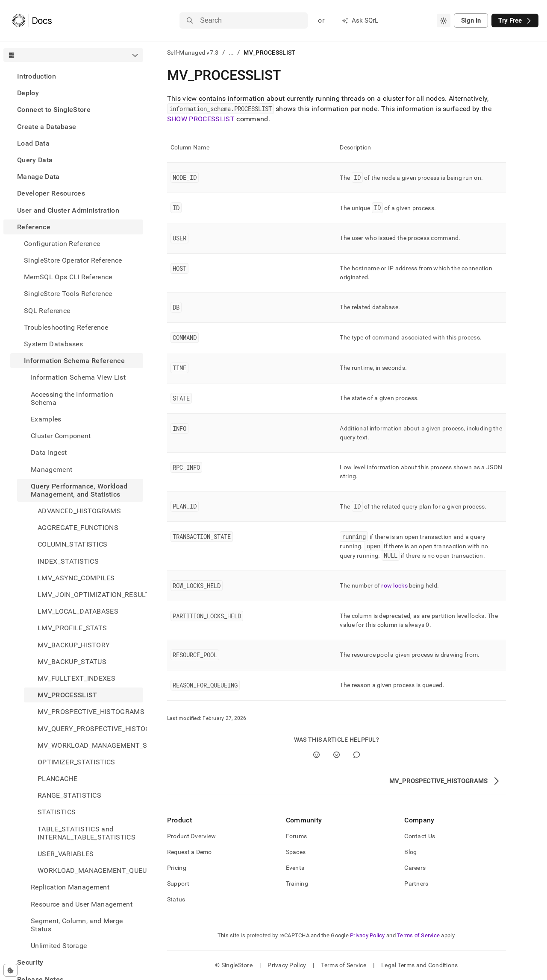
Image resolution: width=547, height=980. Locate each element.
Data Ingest (49, 452)
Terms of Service (418, 935)
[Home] (32, 20)
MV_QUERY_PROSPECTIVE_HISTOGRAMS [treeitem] (90, 729)
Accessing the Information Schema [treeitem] (72, 398)
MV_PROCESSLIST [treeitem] (67, 695)
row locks (394, 585)
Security (30, 962)
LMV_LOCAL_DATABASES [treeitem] (78, 611)
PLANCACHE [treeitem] (57, 779)
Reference (34, 227)
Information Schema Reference (74, 361)
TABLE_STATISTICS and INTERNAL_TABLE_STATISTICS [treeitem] (87, 833)
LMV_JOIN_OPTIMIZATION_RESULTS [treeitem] (90, 595)
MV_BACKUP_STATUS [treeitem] (72, 662)
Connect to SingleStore (54, 110)
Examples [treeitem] (46, 419)
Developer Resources (51, 193)
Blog (410, 852)
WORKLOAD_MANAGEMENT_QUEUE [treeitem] (90, 870)
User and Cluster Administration (68, 210)
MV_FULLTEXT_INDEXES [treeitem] (76, 678)
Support (178, 883)
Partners (416, 883)
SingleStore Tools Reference (68, 294)
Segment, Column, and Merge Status (77, 925)
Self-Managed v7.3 (193, 53)
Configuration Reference (62, 244)
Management (51, 470)
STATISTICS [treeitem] (57, 812)
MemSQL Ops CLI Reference (68, 277)
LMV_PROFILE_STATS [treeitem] (72, 628)
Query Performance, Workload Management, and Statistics (79, 490)
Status (176, 899)
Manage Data (38, 177)
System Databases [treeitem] (53, 344)
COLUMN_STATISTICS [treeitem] (72, 544)
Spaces (296, 852)
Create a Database (47, 127)
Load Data (33, 143)
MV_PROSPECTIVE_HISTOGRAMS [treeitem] (90, 712)
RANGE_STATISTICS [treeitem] (69, 795)
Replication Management (70, 887)
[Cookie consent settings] (10, 970)
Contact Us (420, 836)
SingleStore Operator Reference (73, 260)
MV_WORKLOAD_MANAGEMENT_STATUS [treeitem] (90, 745)
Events (295, 868)
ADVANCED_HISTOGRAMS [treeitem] (79, 511)
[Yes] (316, 755)
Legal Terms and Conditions (419, 965)
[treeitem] (73, 76)
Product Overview (191, 836)
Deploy (28, 93)
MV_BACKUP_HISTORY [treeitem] (74, 645)
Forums (297, 836)
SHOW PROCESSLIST (201, 119)
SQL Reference (47, 311)
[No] (337, 755)
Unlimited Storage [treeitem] (59, 946)
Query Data (35, 160)
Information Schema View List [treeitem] (78, 377)
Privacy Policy (368, 935)
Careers (415, 868)
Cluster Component (61, 436)
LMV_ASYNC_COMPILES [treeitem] (76, 578)
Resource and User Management (82, 904)
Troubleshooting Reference (66, 327)
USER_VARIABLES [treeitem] (66, 854)
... (231, 53)
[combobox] (444, 20)
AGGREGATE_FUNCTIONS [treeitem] (78, 528)
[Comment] (357, 755)
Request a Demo (190, 852)
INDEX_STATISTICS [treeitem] (68, 561)
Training (297, 883)
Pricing (177, 868)
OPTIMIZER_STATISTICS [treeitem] (76, 762)
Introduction (37, 76)
